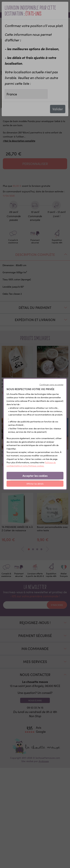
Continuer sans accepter (51, 385)
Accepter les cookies (35, 476)
